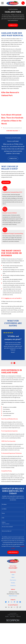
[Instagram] (17, 602)
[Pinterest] (14, 602)
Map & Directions (13, 596)
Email (3, 518)
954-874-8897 (13, 568)
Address (4, 522)
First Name (4, 504)
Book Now (6, 182)
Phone (3, 513)
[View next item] (14, 363)
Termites (13, 583)
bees (22, 39)
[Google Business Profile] (6, 602)
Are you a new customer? (7, 527)
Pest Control (13, 580)
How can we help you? (7, 531)
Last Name (4, 509)
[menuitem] (7, 616)
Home (13, 575)
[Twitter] (12, 602)
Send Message (13, 552)
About (13, 577)
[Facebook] (9, 602)
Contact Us (13, 25)
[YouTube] (20, 602)
